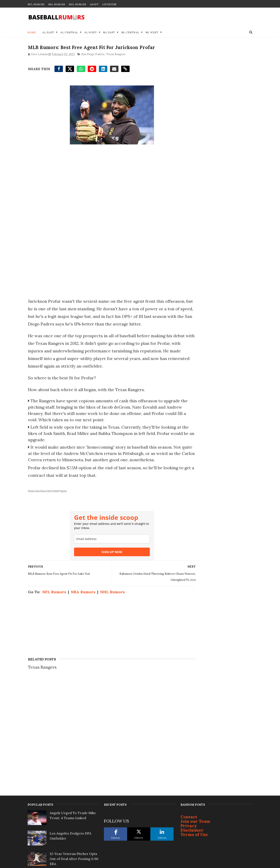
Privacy (189, 724)
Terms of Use (194, 733)
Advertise (109, 4)
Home (32, 33)
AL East (48, 33)
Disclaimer (192, 728)
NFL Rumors (36, 4)
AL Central (69, 33)
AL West (91, 33)
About (94, 4)
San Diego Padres (93, 55)
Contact (189, 715)
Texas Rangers (115, 55)
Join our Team (195, 719)
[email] (104, 554)
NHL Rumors (77, 4)
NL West (152, 33)
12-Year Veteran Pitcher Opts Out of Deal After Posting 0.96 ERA (74, 757)
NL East (109, 33)
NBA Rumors (57, 4)
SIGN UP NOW (104, 567)
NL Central (130, 33)
